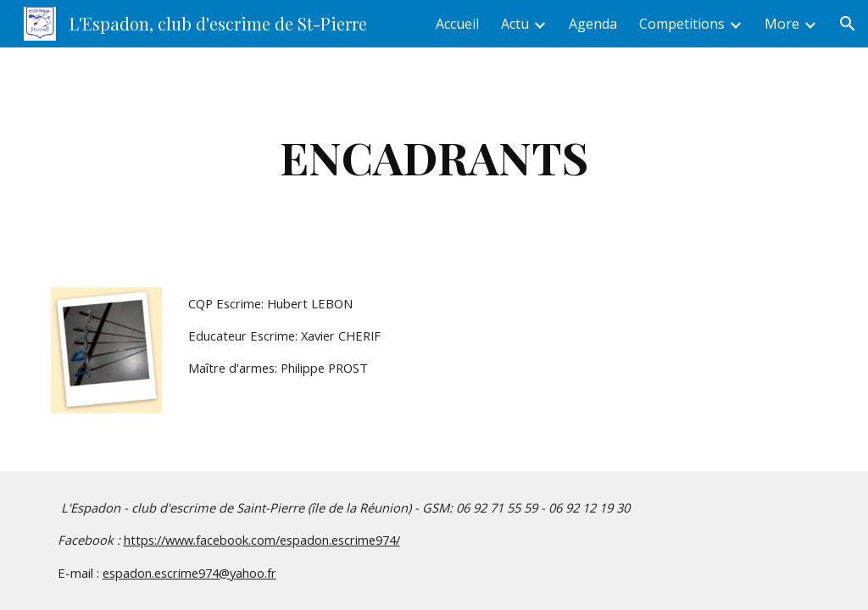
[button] (848, 24)
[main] (434, 157)
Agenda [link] (593, 24)
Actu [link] (515, 24)
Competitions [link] (682, 24)
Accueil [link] (457, 24)
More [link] (782, 24)
